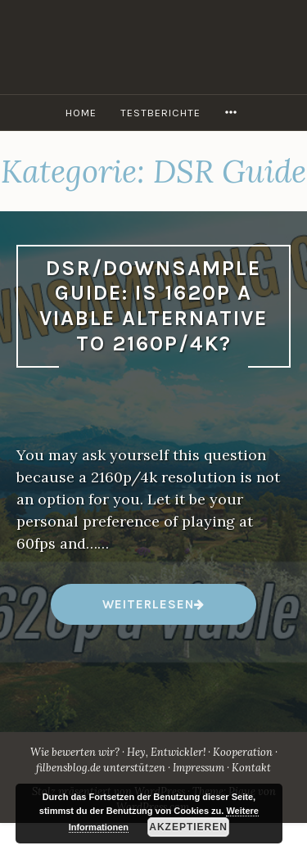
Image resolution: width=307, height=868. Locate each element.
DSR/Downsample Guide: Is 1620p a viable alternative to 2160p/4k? (153, 306)
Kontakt (251, 768)
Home (81, 113)
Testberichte (160, 113)
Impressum (199, 768)
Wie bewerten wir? (75, 752)
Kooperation (243, 752)
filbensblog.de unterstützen (101, 768)
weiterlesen (148, 610)
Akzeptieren (188, 827)
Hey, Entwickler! (166, 752)
